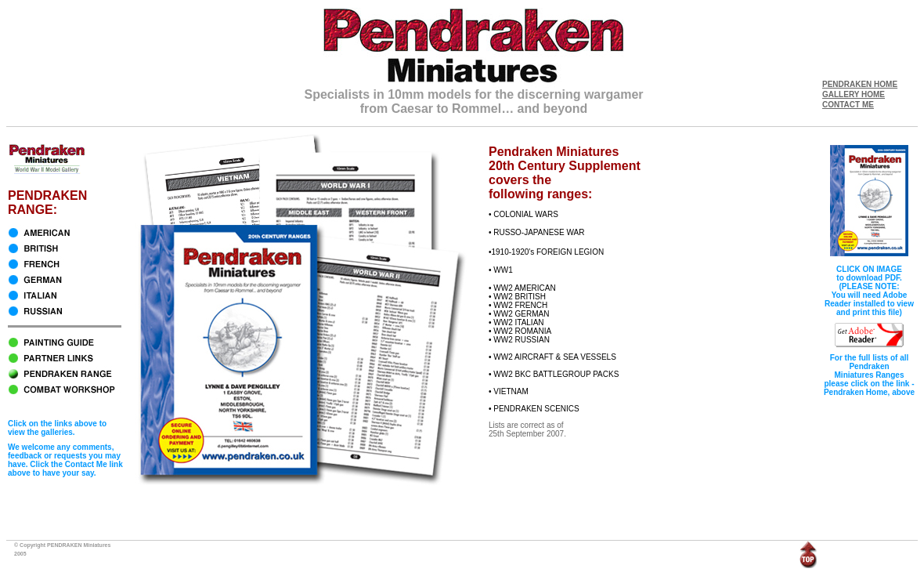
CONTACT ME (848, 105)
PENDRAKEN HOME (860, 84)
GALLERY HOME (854, 94)
